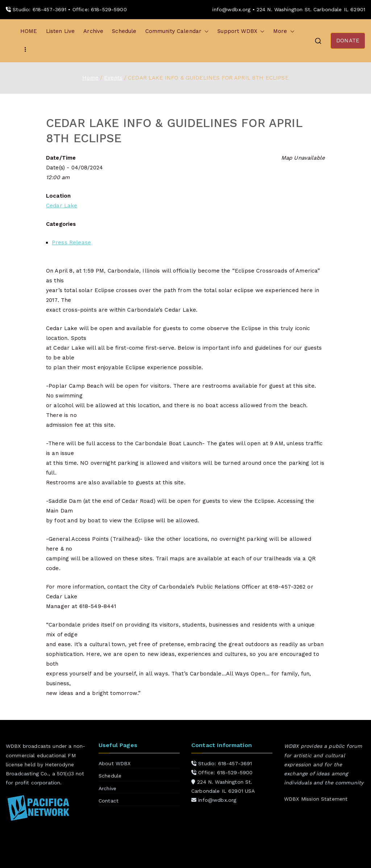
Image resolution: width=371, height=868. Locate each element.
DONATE (348, 41)
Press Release (71, 243)
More (284, 31)
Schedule (124, 31)
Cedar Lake (62, 206)
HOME (29, 31)
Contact (109, 801)
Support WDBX (241, 31)
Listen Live (61, 31)
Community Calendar (177, 31)
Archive (93, 31)
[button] (205, 31)
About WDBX (115, 763)
